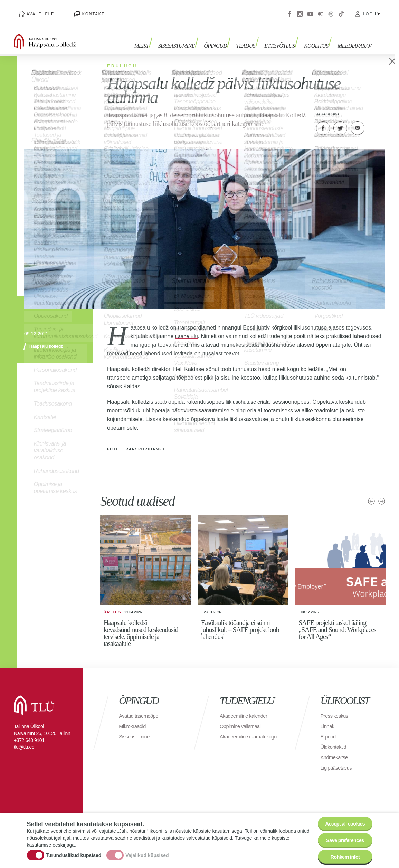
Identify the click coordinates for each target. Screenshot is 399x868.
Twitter (340, 121)
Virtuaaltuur (331, 10)
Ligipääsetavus (338, 760)
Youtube (310, 10)
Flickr (321, 10)
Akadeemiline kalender (246, 709)
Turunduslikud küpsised (74, 852)
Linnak (328, 719)
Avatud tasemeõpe (140, 709)
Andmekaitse (336, 750)
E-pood (329, 729)
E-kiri (358, 121)
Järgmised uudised (382, 494)
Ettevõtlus (284, 37)
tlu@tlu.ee (24, 740)
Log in (372, 10)
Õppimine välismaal (242, 719)
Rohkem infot (342, 856)
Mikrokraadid (134, 719)
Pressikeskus (336, 709)
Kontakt (79, 10)
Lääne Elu (188, 329)
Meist (156, 37)
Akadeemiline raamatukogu (235, 733)
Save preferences (342, 837)
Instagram (300, 10)
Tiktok (341, 10)
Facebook (289, 10)
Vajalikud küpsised (147, 852)
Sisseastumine (188, 37)
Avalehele (36, 10)
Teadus (253, 37)
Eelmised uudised (371, 494)
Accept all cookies (342, 818)
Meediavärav (354, 37)
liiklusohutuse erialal (250, 395)
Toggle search (389, 35)
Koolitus (319, 37)
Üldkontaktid (335, 740)
